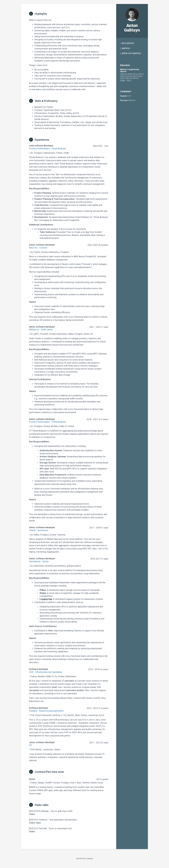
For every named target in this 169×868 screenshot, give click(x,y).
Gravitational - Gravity (39, 561)
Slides (32, 814)
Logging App (46, 599)
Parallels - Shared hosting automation (46, 711)
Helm (50, 631)
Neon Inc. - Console (38, 248)
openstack (69, 681)
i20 (30, 745)
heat (55, 687)
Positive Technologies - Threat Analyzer (48, 149)
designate (34, 690)
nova (93, 687)
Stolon (43, 593)
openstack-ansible (75, 690)
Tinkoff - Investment (38, 530)
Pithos (43, 590)
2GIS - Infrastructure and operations (46, 672)
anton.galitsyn (128, 43)
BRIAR (32, 779)
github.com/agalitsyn (131, 53)
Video (38, 823)
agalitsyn (126, 48)
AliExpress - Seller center (41, 330)
